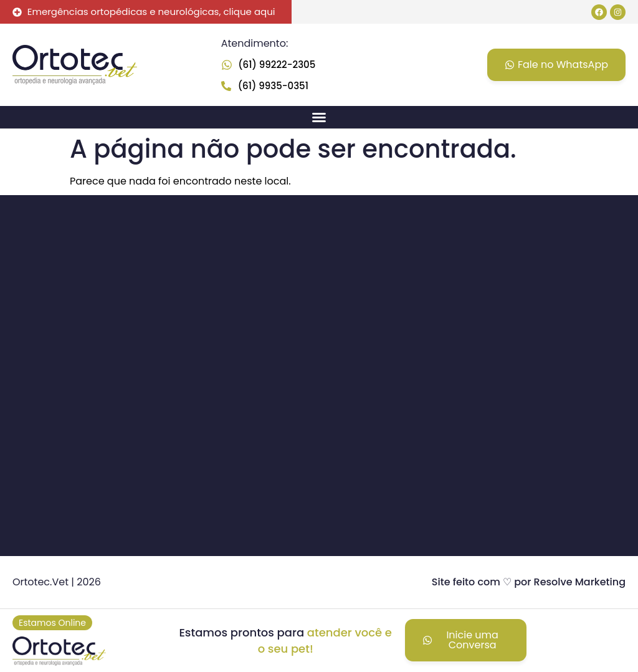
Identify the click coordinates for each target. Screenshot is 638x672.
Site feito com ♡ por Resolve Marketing (529, 582)
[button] (319, 117)
